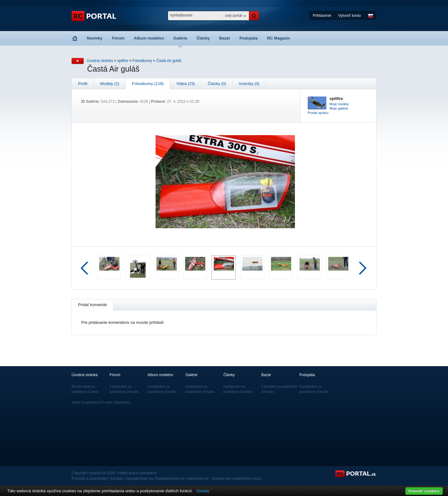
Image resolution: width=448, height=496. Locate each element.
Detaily (203, 491)
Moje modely (339, 104)
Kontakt (117, 479)
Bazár (224, 38)
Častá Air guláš (169, 61)
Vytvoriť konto (350, 16)
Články (203, 38)
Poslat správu (318, 113)
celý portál (233, 16)
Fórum (118, 38)
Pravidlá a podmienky (89, 479)
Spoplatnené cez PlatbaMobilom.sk (155, 479)
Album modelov (149, 38)
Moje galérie (339, 108)
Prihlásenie (322, 16)
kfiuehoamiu (123, 402)
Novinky (95, 38)
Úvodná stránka (100, 61)
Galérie (180, 38)
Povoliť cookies (424, 491)
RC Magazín (278, 38)
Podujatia (249, 38)
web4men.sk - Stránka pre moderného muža (224, 479)
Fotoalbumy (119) (148, 84)
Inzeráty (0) (249, 84)
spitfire (123, 61)
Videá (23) (186, 84)
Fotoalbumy (142, 61)
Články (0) (217, 84)
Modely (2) (110, 84)
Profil (83, 84)
